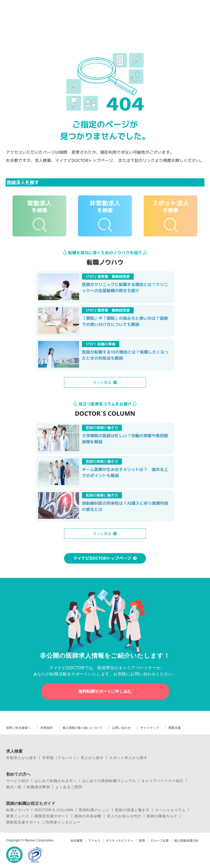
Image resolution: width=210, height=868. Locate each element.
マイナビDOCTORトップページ (102, 558)
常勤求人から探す (22, 758)
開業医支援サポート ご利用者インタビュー (43, 822)
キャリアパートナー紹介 (162, 781)
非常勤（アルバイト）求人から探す (73, 758)
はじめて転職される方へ (56, 781)
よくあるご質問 (69, 787)
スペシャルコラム (170, 810)
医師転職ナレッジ (94, 810)
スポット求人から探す (128, 758)
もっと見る (102, 382)
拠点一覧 (14, 787)
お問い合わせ (121, 728)
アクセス (94, 841)
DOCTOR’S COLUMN (54, 810)
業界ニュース (18, 816)
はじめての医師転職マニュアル (109, 781)
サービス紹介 (18, 781)
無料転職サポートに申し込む (105, 691)
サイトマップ (150, 728)
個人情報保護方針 (186, 841)
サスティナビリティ (120, 841)
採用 (142, 841)
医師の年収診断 (88, 816)
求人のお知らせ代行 (124, 816)
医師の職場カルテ (162, 816)
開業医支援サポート (52, 816)
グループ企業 (160, 841)
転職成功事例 (38, 787)
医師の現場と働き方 (132, 810)
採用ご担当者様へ (18, 728)
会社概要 (77, 841)
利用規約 (47, 728)
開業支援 (175, 728)
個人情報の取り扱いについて (82, 728)
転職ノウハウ (18, 810)
